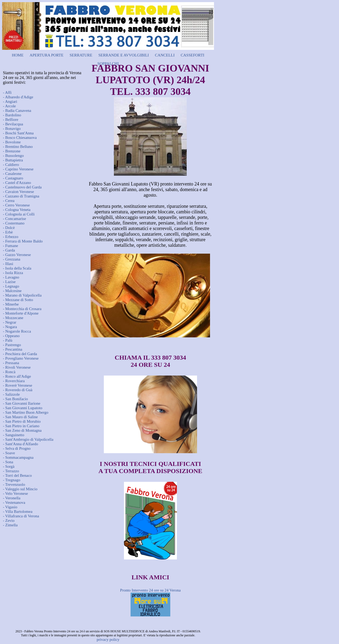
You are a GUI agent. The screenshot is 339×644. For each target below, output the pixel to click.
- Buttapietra (13, 160)
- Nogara (10, 327)
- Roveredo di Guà (18, 390)
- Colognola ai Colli (19, 214)
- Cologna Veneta (17, 210)
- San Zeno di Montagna (22, 430)
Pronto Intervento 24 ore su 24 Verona (150, 590)
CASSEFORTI (192, 55)
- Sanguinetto (14, 435)
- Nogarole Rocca (17, 331)
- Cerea (9, 201)
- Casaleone (12, 174)
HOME (18, 55)
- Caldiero (11, 165)
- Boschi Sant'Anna (18, 133)
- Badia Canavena (17, 111)
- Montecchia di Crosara (22, 309)
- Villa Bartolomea (18, 511)
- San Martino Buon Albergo (26, 412)
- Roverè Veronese (18, 385)
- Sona (8, 462)
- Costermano (14, 223)
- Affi (7, 92)
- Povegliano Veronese (21, 358)
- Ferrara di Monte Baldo (23, 241)
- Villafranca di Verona (21, 516)
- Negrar (10, 322)
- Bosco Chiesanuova (20, 138)
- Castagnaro (13, 178)
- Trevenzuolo (14, 484)
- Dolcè (9, 228)
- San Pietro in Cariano (21, 426)
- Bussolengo (13, 156)
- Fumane (10, 246)
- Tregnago (12, 480)
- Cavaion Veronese (18, 192)
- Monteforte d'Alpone (21, 313)
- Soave (9, 453)
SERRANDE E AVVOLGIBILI (124, 55)
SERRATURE (81, 55)
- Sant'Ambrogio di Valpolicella (28, 439)
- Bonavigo (12, 129)
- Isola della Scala (17, 268)
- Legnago (11, 286)
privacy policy (108, 639)
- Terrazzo (11, 471)
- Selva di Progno (17, 448)
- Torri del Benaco (17, 475)
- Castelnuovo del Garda (22, 187)
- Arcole (9, 106)
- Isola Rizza (13, 273)
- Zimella (10, 525)
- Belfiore (11, 120)
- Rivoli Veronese (17, 367)
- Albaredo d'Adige (18, 97)
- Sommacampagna (18, 457)
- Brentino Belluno (18, 147)
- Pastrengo (12, 345)
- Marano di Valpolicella (22, 295)
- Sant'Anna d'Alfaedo (21, 444)
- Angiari (10, 102)
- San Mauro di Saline (20, 417)
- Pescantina (13, 349)
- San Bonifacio (15, 399)
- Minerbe (11, 304)
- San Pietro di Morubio (22, 421)
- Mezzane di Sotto (18, 300)
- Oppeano (11, 336)
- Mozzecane (13, 318)
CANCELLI (165, 55)
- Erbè (8, 232)
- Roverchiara (14, 381)
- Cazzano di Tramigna (21, 196)
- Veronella (12, 498)
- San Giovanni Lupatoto (23, 408)
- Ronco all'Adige (17, 376)
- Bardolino (12, 115)
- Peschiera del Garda (20, 354)
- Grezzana (12, 259)
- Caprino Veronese (18, 169)
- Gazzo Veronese (17, 255)
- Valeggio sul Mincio (20, 489)
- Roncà (9, 372)
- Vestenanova (14, 502)
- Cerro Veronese (16, 205)
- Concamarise (14, 219)
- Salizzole (11, 394)
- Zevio (9, 521)
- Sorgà (9, 466)
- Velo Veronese (15, 493)
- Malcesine (12, 291)
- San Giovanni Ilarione (22, 403)
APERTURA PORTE (47, 55)
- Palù (8, 340)
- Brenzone (12, 151)
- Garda (9, 250)
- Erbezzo (11, 237)
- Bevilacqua (13, 124)
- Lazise (9, 282)
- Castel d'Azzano (17, 183)
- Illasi (8, 264)
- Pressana (11, 363)
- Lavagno (11, 277)
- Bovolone (12, 142)
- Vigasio (10, 507)
